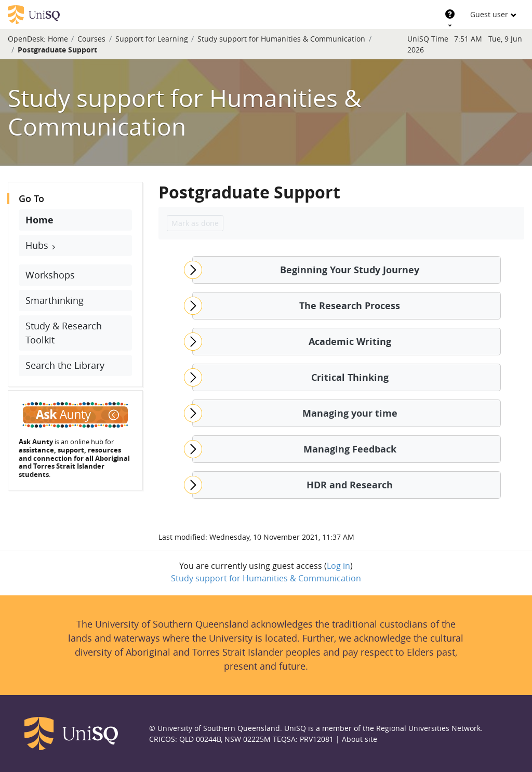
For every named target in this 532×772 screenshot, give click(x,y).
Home (58, 39)
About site (360, 739)
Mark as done (195, 223)
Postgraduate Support (57, 50)
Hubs (38, 245)
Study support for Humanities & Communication (281, 39)
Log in (338, 566)
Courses (91, 39)
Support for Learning (152, 39)
